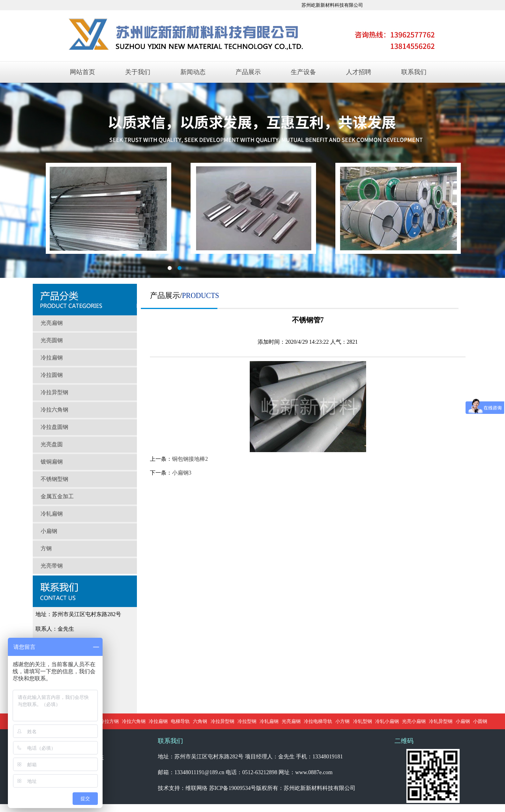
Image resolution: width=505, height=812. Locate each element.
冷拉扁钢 (52, 358)
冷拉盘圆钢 (54, 427)
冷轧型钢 (363, 721)
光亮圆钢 (52, 340)
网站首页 (82, 72)
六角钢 (200, 721)
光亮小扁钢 (414, 721)
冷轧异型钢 (441, 721)
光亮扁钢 (52, 323)
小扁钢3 (182, 473)
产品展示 (248, 72)
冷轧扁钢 (52, 514)
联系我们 (414, 72)
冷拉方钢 (109, 721)
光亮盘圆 (52, 444)
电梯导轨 (180, 721)
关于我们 (138, 72)
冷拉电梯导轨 (318, 721)
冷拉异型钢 (54, 392)
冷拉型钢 (247, 721)
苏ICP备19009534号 (233, 788)
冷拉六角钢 (54, 410)
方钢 (46, 548)
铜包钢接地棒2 (190, 459)
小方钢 (342, 721)
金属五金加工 (57, 496)
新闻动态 (193, 72)
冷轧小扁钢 (387, 721)
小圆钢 (480, 721)
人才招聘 (359, 72)
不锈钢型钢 (54, 479)
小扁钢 (49, 531)
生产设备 (303, 72)
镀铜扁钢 (52, 462)
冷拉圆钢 (52, 375)
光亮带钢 (52, 566)
